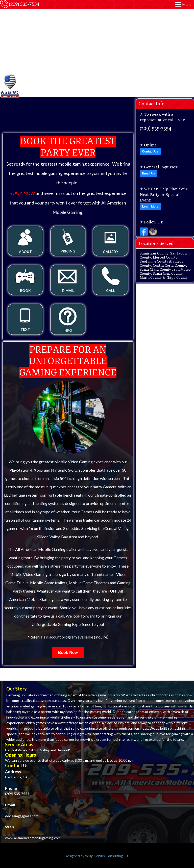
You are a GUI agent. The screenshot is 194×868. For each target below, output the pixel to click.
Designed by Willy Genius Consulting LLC (97, 856)
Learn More (150, 207)
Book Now (68, 653)
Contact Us (150, 151)
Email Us (149, 173)
